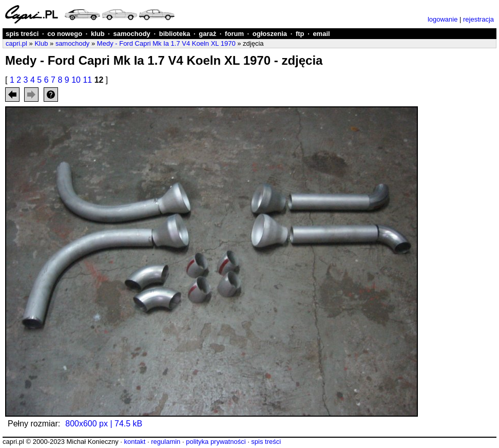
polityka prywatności (216, 442)
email (321, 34)
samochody (132, 34)
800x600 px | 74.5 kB (104, 424)
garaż (207, 34)
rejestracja (478, 19)
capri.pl (16, 43)
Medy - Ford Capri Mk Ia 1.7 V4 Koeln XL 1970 (166, 43)
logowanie (443, 19)
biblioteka (175, 34)
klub (98, 34)
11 (87, 80)
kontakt (135, 442)
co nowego (65, 34)
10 (76, 80)
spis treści (22, 34)
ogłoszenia (270, 34)
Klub (41, 43)
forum (234, 34)
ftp (300, 34)
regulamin (166, 442)
